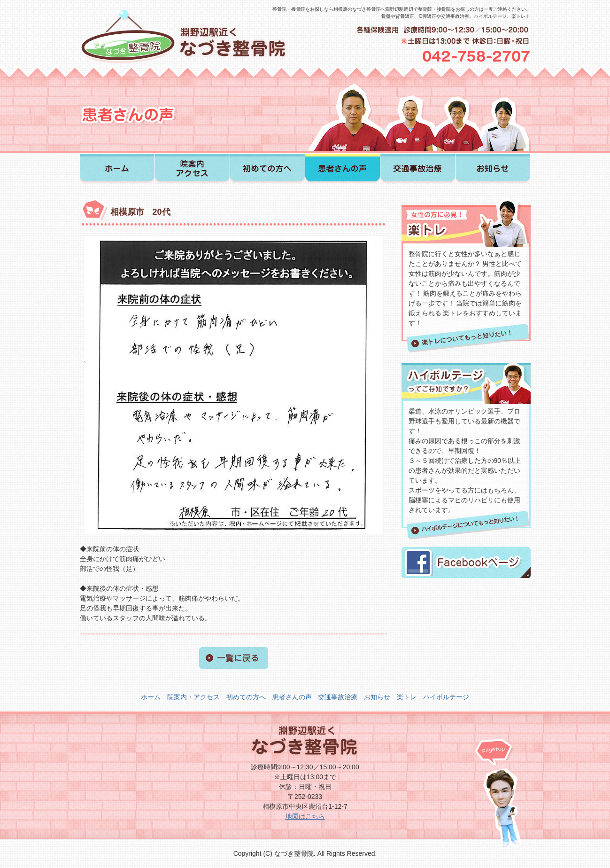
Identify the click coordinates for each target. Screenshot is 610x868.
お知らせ (378, 697)
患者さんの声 (292, 697)
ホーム (151, 697)
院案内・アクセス (193, 697)
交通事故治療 (339, 697)
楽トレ (407, 697)
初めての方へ (247, 697)
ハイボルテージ (446, 697)
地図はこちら (305, 816)
